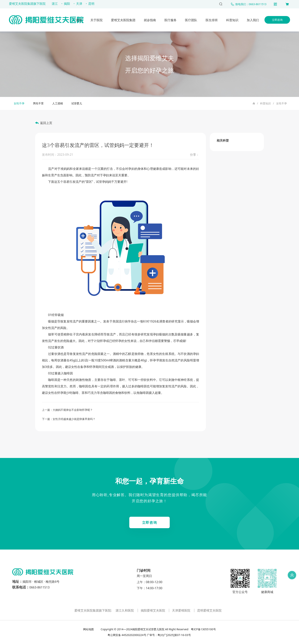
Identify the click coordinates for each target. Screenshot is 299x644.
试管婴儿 (77, 103)
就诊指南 (150, 20)
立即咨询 (277, 20)
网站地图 (89, 629)
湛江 (55, 4)
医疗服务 (170, 20)
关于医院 (96, 20)
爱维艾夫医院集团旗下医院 (27, 4)
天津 (79, 4)
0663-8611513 (39, 587)
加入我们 (253, 20)
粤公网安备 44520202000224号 (127, 635)
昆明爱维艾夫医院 (209, 610)
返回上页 (46, 123)
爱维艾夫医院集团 (123, 20)
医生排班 (212, 20)
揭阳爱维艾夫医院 (153, 610)
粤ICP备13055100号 (203, 629)
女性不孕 (281, 103)
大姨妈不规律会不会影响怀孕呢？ (73, 410)
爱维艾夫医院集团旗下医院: (93, 610)
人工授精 (58, 103)
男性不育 (38, 103)
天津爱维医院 (182, 610)
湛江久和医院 (125, 610)
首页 (79, 20)
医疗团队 (191, 20)
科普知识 (232, 20)
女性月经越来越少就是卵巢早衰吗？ (74, 419)
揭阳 (67, 4)
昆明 (91, 4)
